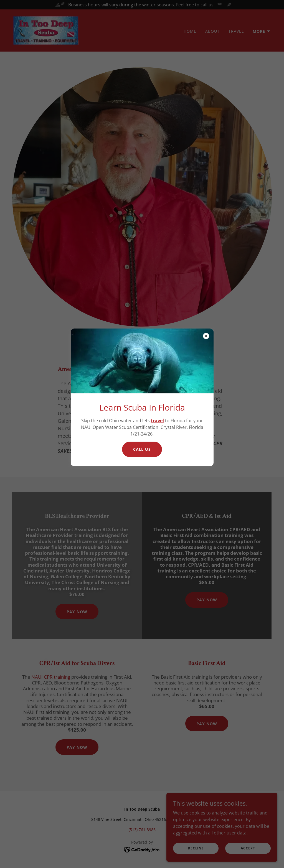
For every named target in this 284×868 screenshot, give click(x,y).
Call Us (142, 449)
